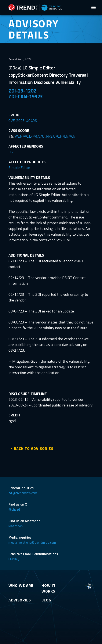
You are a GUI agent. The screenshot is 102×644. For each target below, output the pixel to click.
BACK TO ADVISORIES (34, 448)
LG (11, 152)
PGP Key (14, 559)
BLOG (46, 600)
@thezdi (14, 509)
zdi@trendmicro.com (23, 493)
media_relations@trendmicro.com (32, 542)
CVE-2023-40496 (23, 121)
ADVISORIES (20, 600)
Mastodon (16, 526)
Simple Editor (19, 168)
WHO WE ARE (21, 585)
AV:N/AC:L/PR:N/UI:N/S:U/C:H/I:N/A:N (45, 136)
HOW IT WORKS (49, 588)
